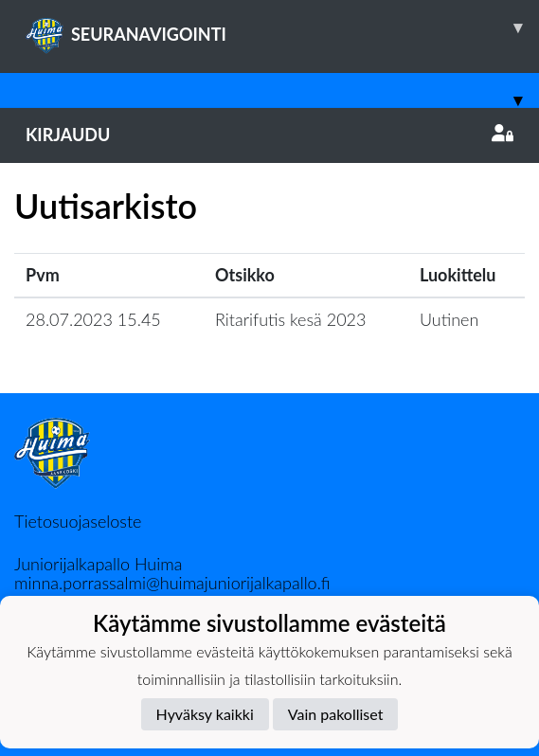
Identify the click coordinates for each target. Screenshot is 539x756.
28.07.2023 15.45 (93, 319)
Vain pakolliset (336, 714)
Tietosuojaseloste (78, 521)
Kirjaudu (269, 135)
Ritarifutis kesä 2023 (290, 319)
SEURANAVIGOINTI (282, 27)
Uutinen (449, 319)
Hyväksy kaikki (205, 714)
